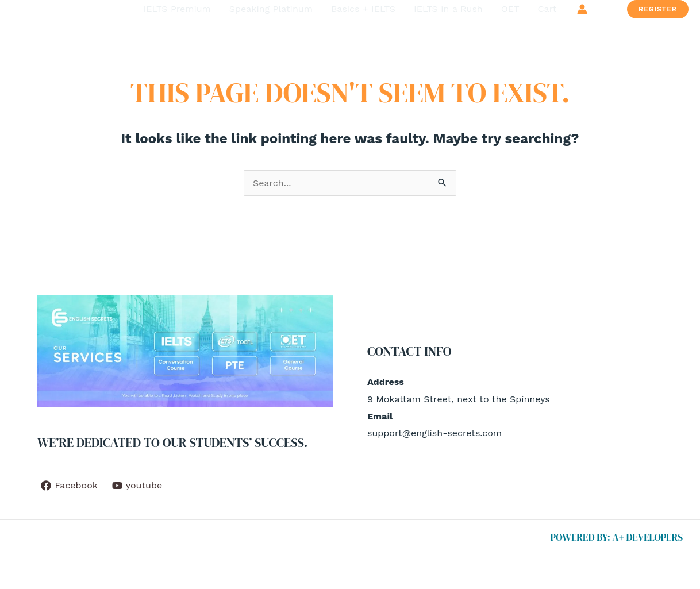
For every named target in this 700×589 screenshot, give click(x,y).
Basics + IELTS (363, 9)
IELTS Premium (177, 9)
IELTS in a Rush (448, 9)
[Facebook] (69, 486)
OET (510, 9)
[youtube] (137, 486)
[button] (658, 9)
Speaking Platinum (271, 9)
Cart (547, 9)
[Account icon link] (582, 9)
